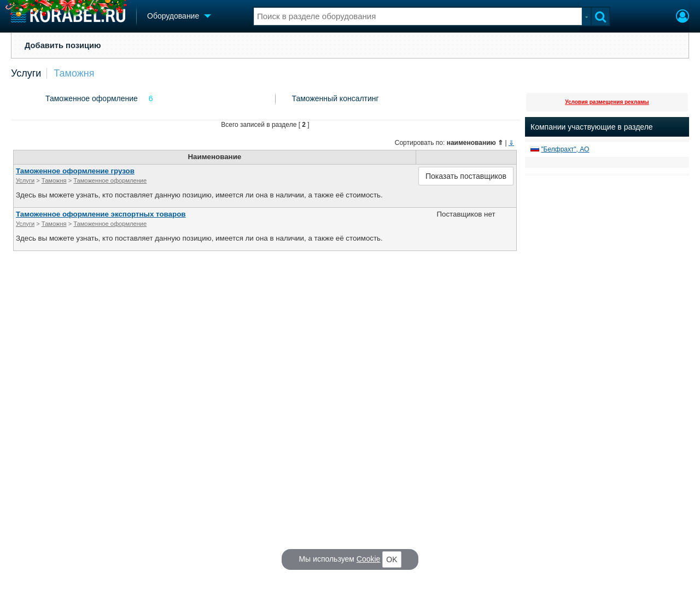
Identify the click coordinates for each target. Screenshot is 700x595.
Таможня (74, 73)
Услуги (26, 73)
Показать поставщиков (466, 176)
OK (392, 559)
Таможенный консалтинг (336, 98)
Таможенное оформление (92, 98)
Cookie (369, 559)
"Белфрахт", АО (565, 149)
